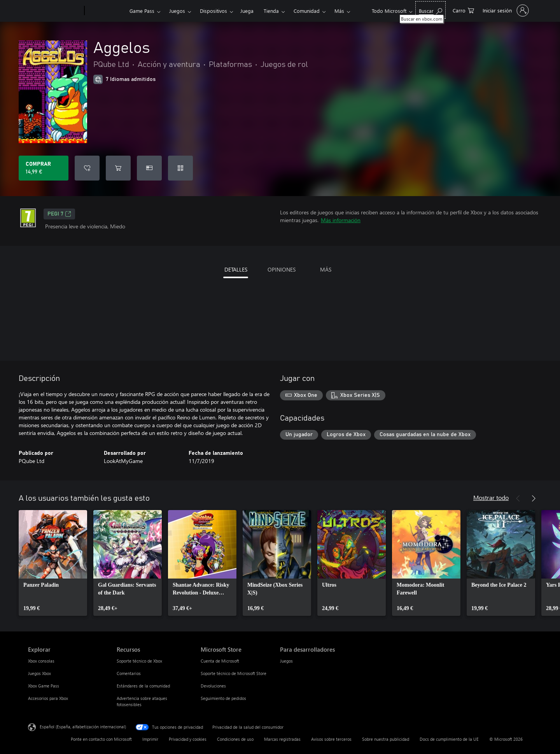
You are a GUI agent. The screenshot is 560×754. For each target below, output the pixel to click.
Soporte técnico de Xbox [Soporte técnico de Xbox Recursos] (139, 661)
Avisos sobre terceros (331, 739)
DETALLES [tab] (236, 269)
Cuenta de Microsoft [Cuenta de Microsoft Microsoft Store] (220, 661)
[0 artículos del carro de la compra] (463, 10)
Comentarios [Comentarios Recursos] (129, 673)
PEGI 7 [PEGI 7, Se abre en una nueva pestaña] (59, 214)
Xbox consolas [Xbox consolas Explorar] (41, 661)
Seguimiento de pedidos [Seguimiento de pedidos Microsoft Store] (223, 698)
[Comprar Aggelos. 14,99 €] (44, 168)
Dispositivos (213, 11)
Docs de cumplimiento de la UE (449, 739)
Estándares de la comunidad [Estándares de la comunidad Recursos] (143, 686)
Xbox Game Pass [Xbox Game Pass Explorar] (44, 686)
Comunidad (307, 11)
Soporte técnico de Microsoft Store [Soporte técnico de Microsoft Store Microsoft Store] (234, 673)
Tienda (271, 11)
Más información (341, 220)
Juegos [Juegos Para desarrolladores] (286, 661)
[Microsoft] (55, 11)
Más (339, 11)
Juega (247, 11)
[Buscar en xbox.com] (430, 10)
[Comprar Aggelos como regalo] (149, 168)
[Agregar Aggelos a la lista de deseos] (87, 168)
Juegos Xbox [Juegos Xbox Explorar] (39, 673)
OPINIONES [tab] (282, 269)
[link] (53, 563)
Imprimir (150, 739)
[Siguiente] (534, 498)
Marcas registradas (282, 739)
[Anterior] (518, 498)
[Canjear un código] (180, 168)
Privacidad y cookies (188, 739)
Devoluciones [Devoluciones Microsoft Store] (213, 686)
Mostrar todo (491, 497)
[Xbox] (106, 11)
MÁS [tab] (326, 269)
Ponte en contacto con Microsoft (101, 739)
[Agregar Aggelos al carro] (118, 168)
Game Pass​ (142, 11)
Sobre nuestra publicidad (386, 739)
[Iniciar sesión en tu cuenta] (505, 11)
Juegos (177, 11)
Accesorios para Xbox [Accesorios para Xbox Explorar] (48, 698)
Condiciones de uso (235, 739)
